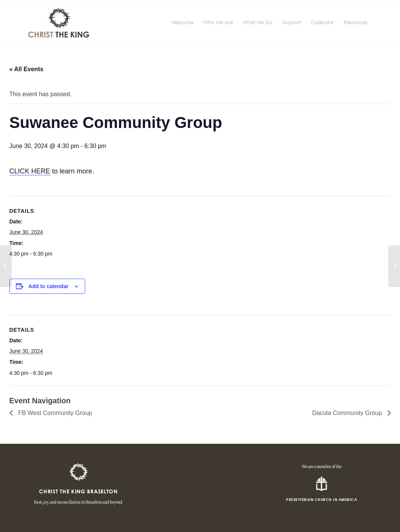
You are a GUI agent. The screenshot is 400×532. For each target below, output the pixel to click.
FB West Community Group (54, 413)
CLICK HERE (30, 171)
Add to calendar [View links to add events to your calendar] (48, 286)
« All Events (26, 69)
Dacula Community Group (348, 413)
